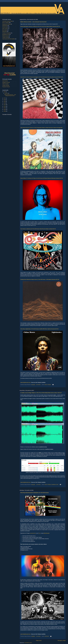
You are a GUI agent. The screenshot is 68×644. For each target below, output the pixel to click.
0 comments (38, 385)
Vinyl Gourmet (47, 533)
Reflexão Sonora (5, 36)
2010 (5, 110)
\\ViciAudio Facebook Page (7, 21)
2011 (5, 108)
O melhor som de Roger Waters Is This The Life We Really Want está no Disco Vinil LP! (41, 393)
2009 (5, 111)
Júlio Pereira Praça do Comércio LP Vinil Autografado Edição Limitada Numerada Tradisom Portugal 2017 (41, 128)
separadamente (33, 533)
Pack (40, 533)
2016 (5, 100)
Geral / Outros (5, 29)
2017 (5, 98)
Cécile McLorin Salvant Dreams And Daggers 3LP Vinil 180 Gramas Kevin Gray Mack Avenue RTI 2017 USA (42, 77)
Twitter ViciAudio (5, 84)
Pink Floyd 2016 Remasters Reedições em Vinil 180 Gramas (35, 493)
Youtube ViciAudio (6, 85)
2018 (5, 92)
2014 (5, 103)
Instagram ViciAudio (6, 82)
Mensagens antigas (62, 640)
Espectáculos (5, 26)
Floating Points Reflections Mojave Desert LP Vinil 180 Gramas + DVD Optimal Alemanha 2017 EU (40, 279)
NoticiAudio (47, 636)
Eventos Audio (5, 27)
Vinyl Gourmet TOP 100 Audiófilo (8, 39)
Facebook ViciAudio (6, 87)
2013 (5, 105)
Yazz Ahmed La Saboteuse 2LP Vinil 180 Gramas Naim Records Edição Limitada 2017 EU (38, 229)
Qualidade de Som (55, 485)
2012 (5, 106)
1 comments (38, 485)
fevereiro (6, 93)
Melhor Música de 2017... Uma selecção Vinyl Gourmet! (33, 22)
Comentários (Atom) (28, 643)
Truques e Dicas (5, 37)
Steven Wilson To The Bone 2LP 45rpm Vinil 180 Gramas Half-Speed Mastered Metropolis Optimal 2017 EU (42, 178)
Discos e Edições (48, 385)
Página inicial (39, 640)
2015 (5, 101)
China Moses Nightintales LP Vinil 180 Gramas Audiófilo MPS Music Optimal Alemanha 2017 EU (39, 329)
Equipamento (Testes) (6, 24)
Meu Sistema (5, 30)
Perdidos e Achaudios (6, 33)
